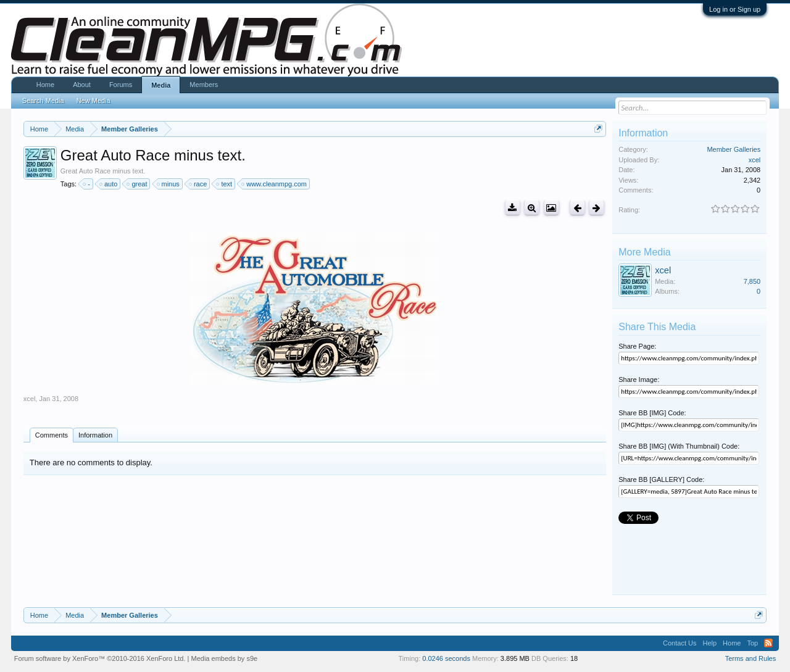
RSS (768, 643)
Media (161, 85)
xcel (30, 399)
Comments (52, 435)
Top (752, 643)
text (225, 184)
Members (204, 85)
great (137, 184)
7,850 (752, 281)
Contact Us (680, 643)
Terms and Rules (751, 658)
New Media (94, 101)
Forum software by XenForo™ (100, 658)
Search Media (43, 101)
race (198, 184)
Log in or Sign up (735, 9)
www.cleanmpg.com (275, 184)
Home (45, 85)
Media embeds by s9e (225, 658)
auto (109, 184)
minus (169, 184)
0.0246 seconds (446, 658)
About (82, 85)
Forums (121, 85)
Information (95, 435)
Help (709, 643)
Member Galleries (734, 149)
